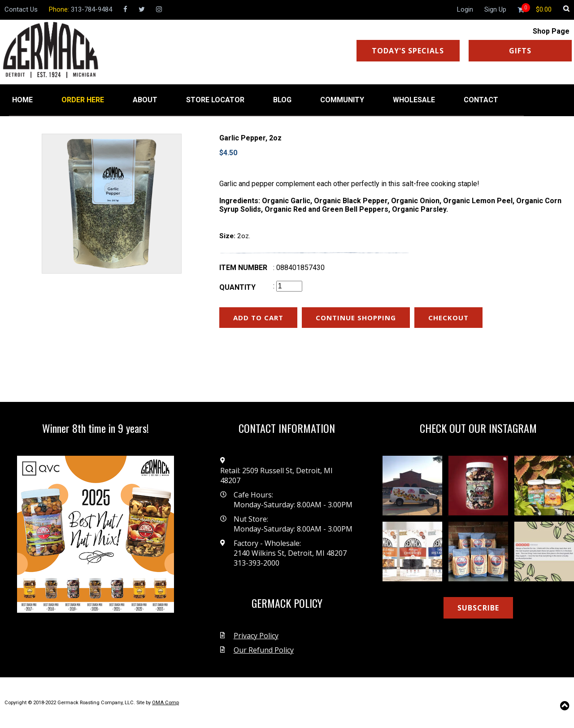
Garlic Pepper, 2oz (250, 138)
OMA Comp (165, 703)
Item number (243, 268)
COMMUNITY (342, 100)
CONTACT (481, 100)
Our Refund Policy (264, 650)
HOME (22, 100)
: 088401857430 (299, 268)
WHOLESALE (414, 100)
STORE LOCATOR (215, 100)
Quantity (237, 287)
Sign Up (495, 9)
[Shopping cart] (544, 9)
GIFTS (520, 51)
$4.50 (228, 153)
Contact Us (21, 9)
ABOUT (145, 100)
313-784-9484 (91, 9)
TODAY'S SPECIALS (408, 51)
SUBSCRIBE (478, 608)
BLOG (282, 100)
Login (465, 9)
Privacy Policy (256, 636)
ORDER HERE (83, 100)
